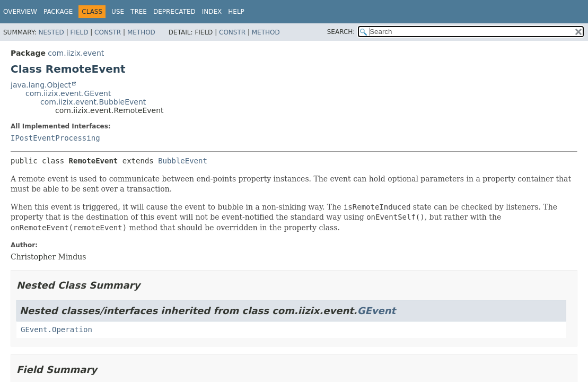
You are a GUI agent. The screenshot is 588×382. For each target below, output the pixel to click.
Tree (139, 12)
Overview (20, 12)
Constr (108, 32)
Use (118, 12)
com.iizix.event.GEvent (68, 93)
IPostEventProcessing (55, 138)
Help (236, 12)
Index (212, 12)
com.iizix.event (76, 53)
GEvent (376, 311)
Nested (51, 32)
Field (79, 32)
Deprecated (174, 12)
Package (58, 12)
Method (141, 32)
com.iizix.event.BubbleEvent (93, 102)
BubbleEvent (183, 161)
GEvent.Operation (56, 329)
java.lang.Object (41, 85)
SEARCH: (341, 32)
